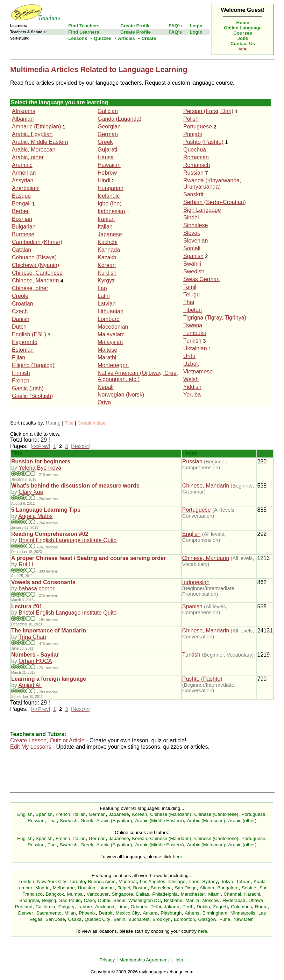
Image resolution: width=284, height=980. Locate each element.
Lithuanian (111, 311)
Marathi (107, 358)
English (191, 534)
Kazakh (107, 257)
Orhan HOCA (35, 661)
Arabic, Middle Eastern (40, 142)
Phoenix (87, 913)
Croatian (22, 304)
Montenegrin (113, 365)
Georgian (109, 127)
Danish (21, 319)
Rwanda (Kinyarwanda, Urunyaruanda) (212, 184)
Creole (20, 296)
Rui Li (26, 564)
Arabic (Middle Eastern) (159, 821)
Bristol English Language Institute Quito (68, 540)
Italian (105, 227)
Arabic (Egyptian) (114, 821)
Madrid (42, 888)
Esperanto (25, 342)
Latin (104, 296)
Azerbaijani (26, 188)
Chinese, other (30, 288)
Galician (108, 111)
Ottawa (256, 900)
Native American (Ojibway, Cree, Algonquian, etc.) (138, 376)
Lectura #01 (27, 606)
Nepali (105, 387)
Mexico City (127, 913)
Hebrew (107, 173)
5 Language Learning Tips (46, 510)
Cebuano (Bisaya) (34, 257)
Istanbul (106, 888)
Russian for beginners (41, 461)
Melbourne (64, 888)
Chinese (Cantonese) (216, 814)
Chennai (233, 894)
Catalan (22, 250)
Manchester (193, 894)
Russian (193, 173)
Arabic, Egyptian (32, 134)
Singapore (123, 894)
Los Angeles (153, 881)
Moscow (211, 900)
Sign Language (202, 210)
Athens (192, 913)
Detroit (105, 913)
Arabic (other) (242, 821)
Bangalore (228, 888)
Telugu (191, 295)
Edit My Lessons (31, 747)
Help (178, 960)
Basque (21, 196)
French (21, 381)
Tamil (190, 287)
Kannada (109, 250)
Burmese (23, 234)
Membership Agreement (144, 960)
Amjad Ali (30, 685)
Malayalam (111, 334)
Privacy (107, 960)
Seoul (119, 900)
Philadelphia (165, 894)
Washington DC (145, 900)
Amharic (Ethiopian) (37, 127)
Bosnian (22, 219)
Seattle (249, 888)
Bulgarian (24, 227)
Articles (126, 38)
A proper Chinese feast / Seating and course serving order (88, 558)
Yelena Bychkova (40, 468)
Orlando (139, 907)
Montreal (128, 881)
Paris (194, 881)
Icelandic (109, 196)
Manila (192, 900)
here (177, 857)
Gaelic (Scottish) (32, 396)
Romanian (196, 157)
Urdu (189, 356)
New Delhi (244, 919)
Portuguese (198, 127)
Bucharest (139, 919)
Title (69, 423)
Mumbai (75, 894)
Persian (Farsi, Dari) (208, 111)
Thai (189, 302)
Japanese (110, 234)
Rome (261, 907)
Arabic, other (28, 157)
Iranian (106, 219)
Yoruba (192, 395)
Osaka (75, 919)
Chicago (177, 881)
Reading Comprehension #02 (50, 534)
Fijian (19, 358)
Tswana (193, 325)
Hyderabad (234, 900)
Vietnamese (198, 372)
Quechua (195, 150)
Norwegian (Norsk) (121, 395)
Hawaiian (109, 165)
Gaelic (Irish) (28, 388)
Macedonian (113, 327)
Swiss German (201, 279)
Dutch (19, 327)
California (45, 907)
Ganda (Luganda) (119, 119)
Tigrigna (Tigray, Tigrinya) (215, 318)
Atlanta (207, 888)
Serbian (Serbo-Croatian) (215, 202)
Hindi (104, 180)
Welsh (191, 379)
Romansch (197, 165)
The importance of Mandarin (49, 631)
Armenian (24, 173)
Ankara (150, 913)
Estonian (23, 350)
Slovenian (196, 241)
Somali (192, 248)
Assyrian (23, 180)
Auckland (105, 907)
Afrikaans (24, 111)
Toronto (77, 881)
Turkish (192, 341)
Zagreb (220, 907)
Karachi (252, 894)
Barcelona (161, 888)
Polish (191, 119)
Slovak (192, 233)
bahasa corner (36, 589)
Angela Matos (35, 516)
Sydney (210, 881)
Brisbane (173, 900)
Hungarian (111, 188)
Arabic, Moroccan (34, 150)
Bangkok (55, 894)
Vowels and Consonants (43, 582)
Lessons (78, 38)
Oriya (104, 402)
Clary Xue (31, 492)
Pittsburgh (171, 913)
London (26, 881)
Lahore (85, 907)
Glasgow (207, 919)
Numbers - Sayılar (35, 655)
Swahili (192, 264)
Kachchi (108, 242)
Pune (225, 919)
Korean (107, 265)
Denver (26, 913)
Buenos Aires (102, 881)
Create (149, 38)
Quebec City (97, 919)
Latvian (107, 304)
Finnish (21, 373)
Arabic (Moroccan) (206, 821)
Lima (123, 907)
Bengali (21, 204)
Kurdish (107, 273)
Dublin (203, 907)
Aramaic (22, 165)
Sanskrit (193, 194)
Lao (102, 288)
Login (196, 26)
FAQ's (175, 26)
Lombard (109, 319)
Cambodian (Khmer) (37, 242)
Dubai (104, 900)
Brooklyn (162, 919)
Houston (87, 888)
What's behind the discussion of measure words (75, 486)
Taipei (124, 888)
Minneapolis (243, 913)
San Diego (186, 888)
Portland (24, 907)
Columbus (241, 907)
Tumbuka (195, 333)
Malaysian (110, 342)
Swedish (194, 271)
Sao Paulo (70, 900)
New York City (52, 881)
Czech (20, 311)
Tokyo (227, 881)
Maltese (107, 350)
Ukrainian (195, 348)
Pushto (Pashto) (203, 142)
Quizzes (102, 38)
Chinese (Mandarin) (171, 814)
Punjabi (193, 134)
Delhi (156, 907)
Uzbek (191, 364)
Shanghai (29, 900)
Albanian (23, 119)
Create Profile (136, 26)
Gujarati (107, 150)
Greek (105, 142)
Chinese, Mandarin (35, 281)
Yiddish (192, 387)
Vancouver (98, 894)
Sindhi (191, 218)
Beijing (49, 900)
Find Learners (84, 32)
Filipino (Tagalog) (33, 365)
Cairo (90, 900)
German (108, 134)
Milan (70, 913)
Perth (188, 907)
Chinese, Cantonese (37, 273)
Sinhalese (196, 225)
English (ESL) (29, 334)
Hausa (106, 157)
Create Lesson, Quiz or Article (47, 740)
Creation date (92, 423)
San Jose (55, 919)
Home (243, 23)
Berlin (119, 919)
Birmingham (215, 913)
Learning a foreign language (49, 679)
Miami (214, 894)
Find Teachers (84, 26)
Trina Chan (32, 637)
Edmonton (184, 919)
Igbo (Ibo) (109, 204)
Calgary (66, 907)
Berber (20, 211)
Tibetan (193, 310)
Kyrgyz (106, 281)
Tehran (243, 881)
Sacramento (49, 913)
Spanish (193, 256)
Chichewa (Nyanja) (35, 265)
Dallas (143, 894)
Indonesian (111, 211)
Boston (140, 888)
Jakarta (172, 907)
